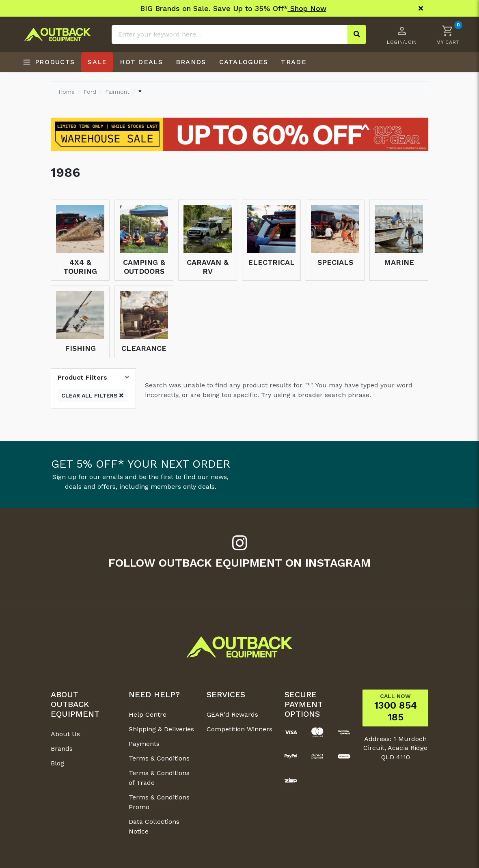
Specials (335, 262)
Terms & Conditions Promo (159, 802)
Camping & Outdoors (144, 267)
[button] (448, 34)
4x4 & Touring (80, 267)
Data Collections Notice (154, 826)
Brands (62, 749)
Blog (57, 763)
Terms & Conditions (159, 758)
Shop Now (314, 8)
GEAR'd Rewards (232, 714)
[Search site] (357, 34)
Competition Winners (239, 729)
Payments (144, 744)
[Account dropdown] (402, 34)
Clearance (144, 348)
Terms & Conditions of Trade (159, 778)
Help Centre (148, 714)
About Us (65, 734)
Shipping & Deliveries (161, 729)
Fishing (80, 348)
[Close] (421, 9)
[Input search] (239, 34)
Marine (399, 262)
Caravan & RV (208, 267)
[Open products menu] (49, 62)
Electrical (271, 262)
